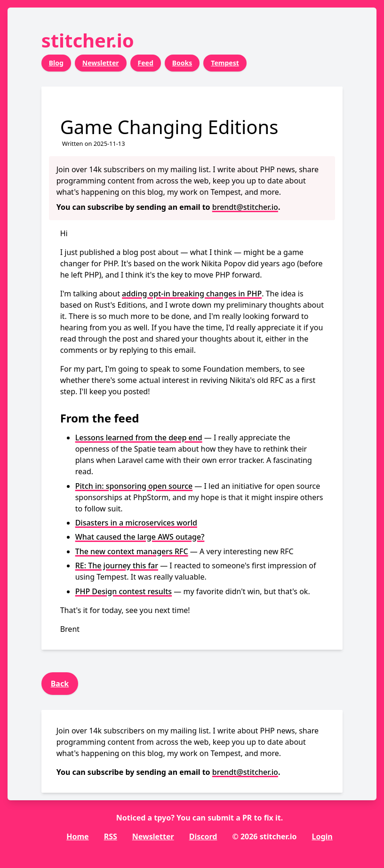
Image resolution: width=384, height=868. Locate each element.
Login (322, 836)
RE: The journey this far (117, 565)
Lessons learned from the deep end (139, 438)
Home (77, 836)
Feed (146, 63)
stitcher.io (88, 40)
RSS (111, 836)
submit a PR (230, 818)
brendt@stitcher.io (245, 207)
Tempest (225, 63)
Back (60, 684)
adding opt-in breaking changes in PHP (192, 294)
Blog (56, 63)
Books (182, 63)
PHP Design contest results (124, 591)
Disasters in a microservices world (136, 523)
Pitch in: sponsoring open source (134, 486)
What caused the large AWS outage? (140, 537)
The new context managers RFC (132, 551)
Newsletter (101, 63)
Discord (203, 836)
